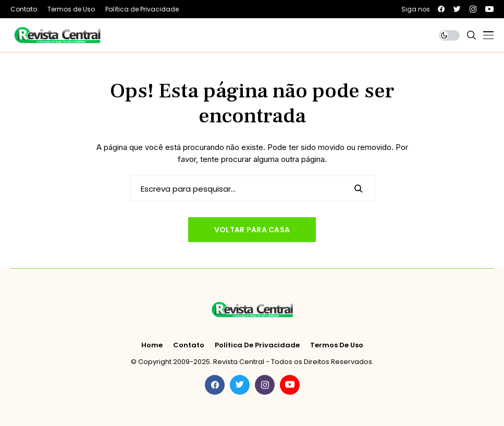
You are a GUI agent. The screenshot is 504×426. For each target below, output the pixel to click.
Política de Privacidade (257, 345)
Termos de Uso (337, 345)
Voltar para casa (252, 230)
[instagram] (473, 9)
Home (152, 345)
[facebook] (441, 9)
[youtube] (489, 9)
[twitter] (457, 9)
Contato (189, 345)
